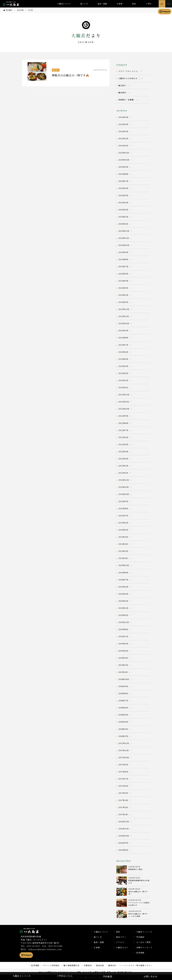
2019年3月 (123, 658)
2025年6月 (123, 188)
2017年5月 (123, 793)
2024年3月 (123, 288)
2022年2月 (123, 466)
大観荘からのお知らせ (128, 78)
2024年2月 (123, 295)
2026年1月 (123, 146)
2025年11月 (124, 153)
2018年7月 (123, 701)
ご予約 (148, 4)
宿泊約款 (100, 965)
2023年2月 (123, 380)
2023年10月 (124, 323)
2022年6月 (123, 437)
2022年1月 (123, 473)
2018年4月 (123, 722)
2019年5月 (123, 651)
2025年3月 (123, 210)
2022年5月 (123, 444)
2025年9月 (123, 167)
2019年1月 (123, 672)
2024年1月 (123, 302)
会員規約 (88, 965)
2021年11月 (124, 487)
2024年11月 (124, 238)
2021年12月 (124, 480)
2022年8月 (123, 423)
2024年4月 (123, 281)
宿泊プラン (121, 937)
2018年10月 (124, 679)
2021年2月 (123, 551)
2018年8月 (123, 693)
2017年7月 (123, 779)
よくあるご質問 (143, 942)
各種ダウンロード (144, 947)
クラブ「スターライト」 (129, 71)
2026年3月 (123, 131)
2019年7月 (123, 636)
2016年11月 (124, 829)
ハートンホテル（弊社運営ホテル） (136, 965)
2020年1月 (123, 615)
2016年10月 (124, 836)
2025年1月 (123, 224)
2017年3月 (123, 807)
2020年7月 (123, 580)
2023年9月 (123, 331)
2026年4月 (123, 124)
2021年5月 (123, 530)
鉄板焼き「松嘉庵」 (127, 100)
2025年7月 (123, 181)
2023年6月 (123, 352)
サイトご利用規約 (51, 965)
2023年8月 (123, 338)
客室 (134, 4)
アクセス (120, 942)
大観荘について (64, 4)
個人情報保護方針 (72, 965)
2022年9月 (123, 416)
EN (169, 4)
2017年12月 (124, 743)
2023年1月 (123, 387)
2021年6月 (123, 523)
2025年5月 (123, 195)
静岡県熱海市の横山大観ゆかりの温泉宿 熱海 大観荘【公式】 (33, 931)
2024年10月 (124, 245)
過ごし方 (84, 4)
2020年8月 (123, 573)
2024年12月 (124, 231)
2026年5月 (123, 117)
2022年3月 (123, 459)
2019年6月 (123, 644)
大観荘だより (122, 947)
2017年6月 (123, 786)
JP (162, 4)
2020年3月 (123, 601)
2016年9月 (123, 843)
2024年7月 (123, 266)
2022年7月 (123, 430)
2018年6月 (123, 708)
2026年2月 (123, 138)
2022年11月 (124, 402)
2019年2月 (123, 665)
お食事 (120, 4)
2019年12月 (124, 622)
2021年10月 (124, 494)
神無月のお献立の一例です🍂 (71, 75)
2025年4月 (123, 203)
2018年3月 (123, 729)
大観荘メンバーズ (144, 932)
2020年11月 (124, 565)
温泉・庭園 (102, 4)
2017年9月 (123, 765)
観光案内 (122, 93)
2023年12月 (124, 309)
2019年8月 (123, 629)
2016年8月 (123, 850)
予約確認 (140, 937)
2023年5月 (123, 359)
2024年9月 (123, 252)
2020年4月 (123, 594)
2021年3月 (123, 544)
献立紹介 (56, 70)
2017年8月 (123, 772)
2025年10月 (124, 160)
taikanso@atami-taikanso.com (45, 949)
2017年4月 (123, 800)
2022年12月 (124, 395)
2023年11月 (124, 316)
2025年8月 (123, 174)
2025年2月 (123, 217)
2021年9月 (123, 501)
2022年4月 (123, 452)
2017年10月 (124, 757)
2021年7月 (123, 516)
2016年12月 (124, 822)
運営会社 (112, 965)
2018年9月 (123, 686)
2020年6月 (123, 587)
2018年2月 (123, 736)
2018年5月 (123, 715)
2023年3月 (123, 373)
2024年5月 (123, 274)
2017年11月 (124, 750)
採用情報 (140, 953)
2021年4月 (123, 537)
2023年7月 (123, 345)
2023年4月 (123, 366)
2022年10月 (124, 409)
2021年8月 (123, 508)
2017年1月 (123, 814)
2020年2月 (123, 608)
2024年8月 (123, 259)
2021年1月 (123, 558)
